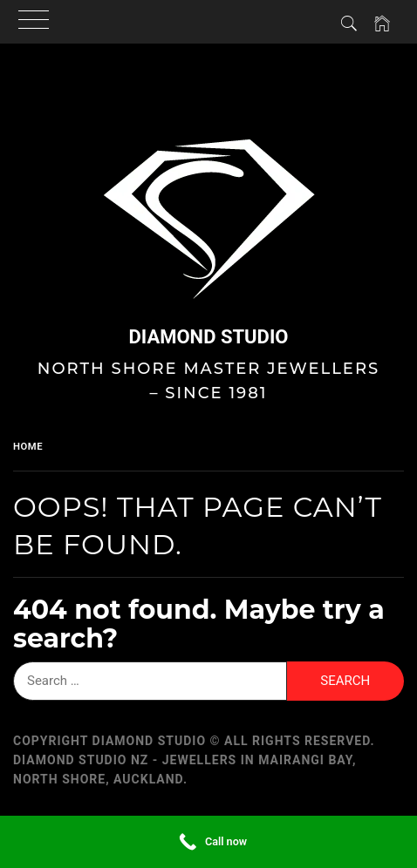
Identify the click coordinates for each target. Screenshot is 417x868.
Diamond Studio (208, 337)
